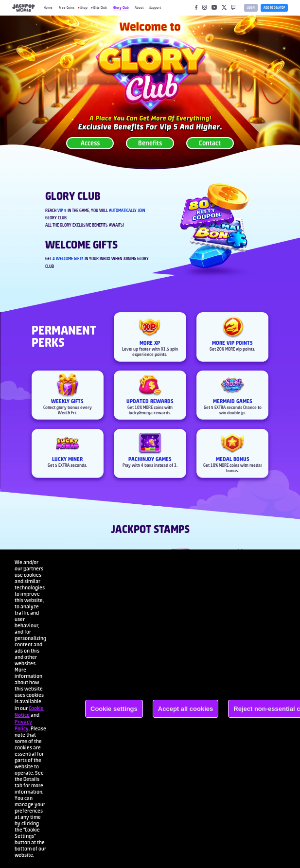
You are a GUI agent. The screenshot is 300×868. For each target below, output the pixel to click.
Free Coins (67, 8)
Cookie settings (114, 709)
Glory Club (121, 8)
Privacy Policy (23, 725)
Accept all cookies (185, 709)
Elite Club (100, 8)
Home (48, 8)
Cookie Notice (29, 711)
